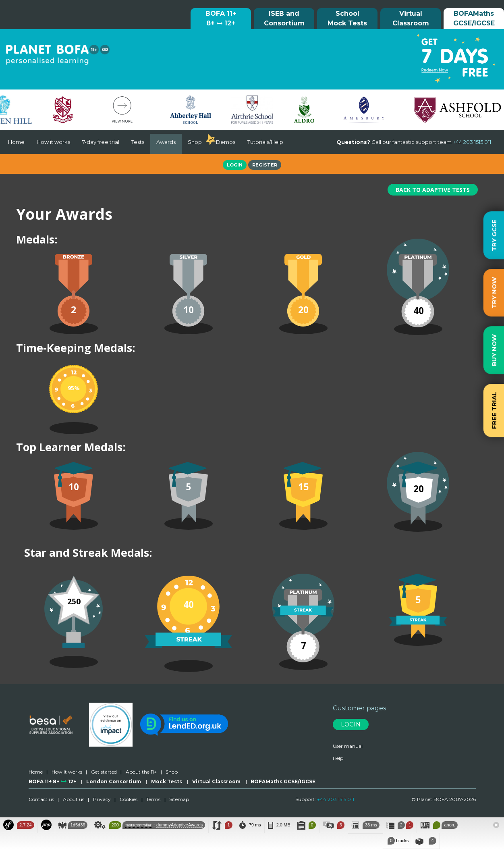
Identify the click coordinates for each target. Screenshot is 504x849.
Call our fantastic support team (414, 142)
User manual (348, 746)
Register (265, 165)
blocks (397, 841)
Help (338, 758)
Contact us (41, 799)
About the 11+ (141, 772)
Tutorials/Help (265, 142)
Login (235, 165)
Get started (104, 772)
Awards (166, 142)
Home (16, 142)
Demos (226, 142)
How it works (53, 142)
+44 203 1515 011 (336, 799)
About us (74, 799)
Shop (195, 142)
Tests (138, 142)
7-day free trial (101, 142)
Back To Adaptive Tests (433, 190)
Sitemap (179, 799)
